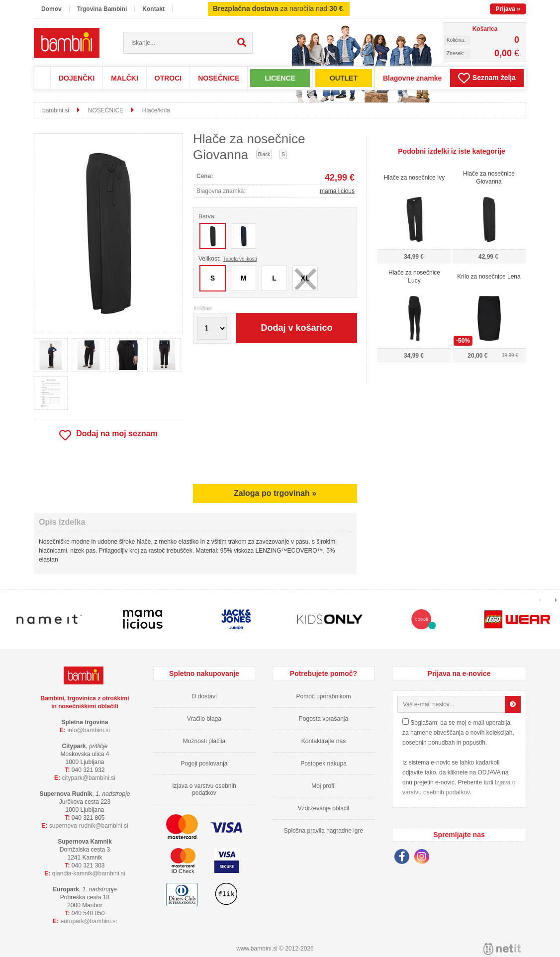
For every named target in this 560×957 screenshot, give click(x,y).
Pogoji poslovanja (204, 764)
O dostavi (204, 696)
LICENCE (280, 78)
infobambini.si (89, 730)
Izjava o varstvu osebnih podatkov (204, 789)
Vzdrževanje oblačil (324, 808)
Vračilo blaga (204, 719)
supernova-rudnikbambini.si (89, 826)
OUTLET (344, 78)
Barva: (207, 216)
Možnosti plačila (204, 741)
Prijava (508, 9)
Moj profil (324, 786)
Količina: (203, 309)
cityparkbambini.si (89, 778)
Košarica (485, 29)
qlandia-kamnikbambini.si (89, 873)
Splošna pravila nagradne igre (324, 831)
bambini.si (56, 110)
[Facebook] (404, 858)
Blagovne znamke (412, 78)
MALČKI (124, 78)
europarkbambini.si (89, 921)
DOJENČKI (77, 78)
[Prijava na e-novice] (513, 704)
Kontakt (153, 9)
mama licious (337, 191)
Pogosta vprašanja (324, 719)
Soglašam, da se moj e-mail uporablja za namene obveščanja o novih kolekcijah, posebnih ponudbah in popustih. (458, 733)
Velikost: (228, 259)
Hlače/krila (156, 110)
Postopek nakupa (324, 764)
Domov (51, 9)
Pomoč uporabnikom (323, 696)
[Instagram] (424, 858)
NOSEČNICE (219, 78)
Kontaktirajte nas (324, 741)
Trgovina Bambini (102, 9)
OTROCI (168, 78)
